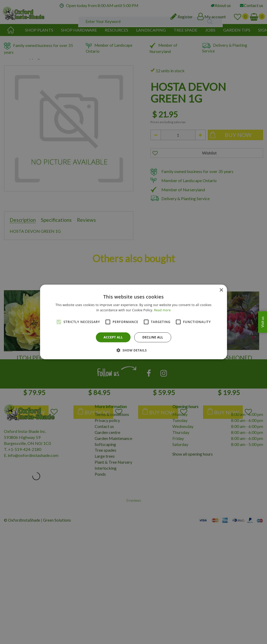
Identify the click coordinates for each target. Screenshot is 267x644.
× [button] (221, 290)
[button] (133, 350)
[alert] (133, 322)
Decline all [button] (153, 337)
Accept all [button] (113, 337)
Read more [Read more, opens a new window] (162, 310)
